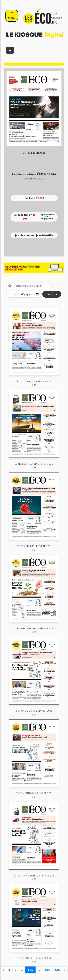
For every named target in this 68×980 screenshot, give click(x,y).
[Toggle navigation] (10, 50)
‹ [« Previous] (3, 970)
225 (57, 970)
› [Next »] (65, 970)
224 (47, 970)
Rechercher (52, 294)
